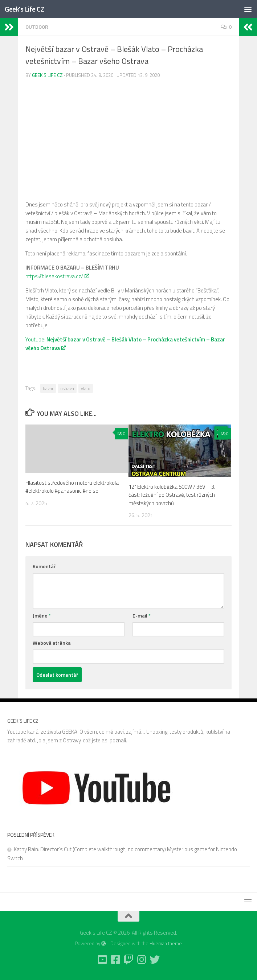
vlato (86, 388)
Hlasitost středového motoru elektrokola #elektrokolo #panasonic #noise (72, 487)
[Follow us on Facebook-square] (115, 960)
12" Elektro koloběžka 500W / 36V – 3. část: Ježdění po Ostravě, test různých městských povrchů (172, 495)
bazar (48, 388)
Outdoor (37, 27)
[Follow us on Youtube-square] (102, 960)
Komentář (44, 566)
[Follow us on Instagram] (142, 960)
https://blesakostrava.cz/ (57, 276)
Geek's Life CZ (26, 9)
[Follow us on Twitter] (155, 960)
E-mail (142, 616)
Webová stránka (52, 643)
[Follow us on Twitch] (128, 960)
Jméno (42, 616)
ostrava (67, 388)
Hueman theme (166, 943)
